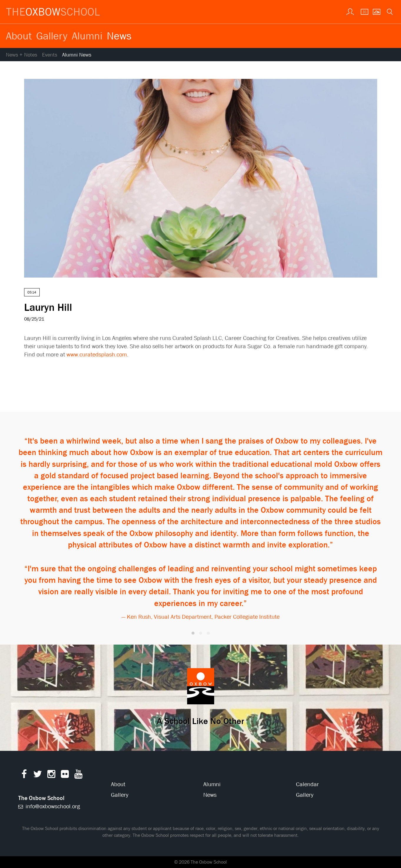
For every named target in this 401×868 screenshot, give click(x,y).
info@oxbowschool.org (49, 806)
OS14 (32, 292)
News (119, 36)
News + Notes (21, 55)
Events (50, 55)
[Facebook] (24, 775)
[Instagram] (51, 775)
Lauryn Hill (48, 307)
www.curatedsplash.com (97, 355)
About (19, 36)
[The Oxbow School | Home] (53, 12)
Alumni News (77, 55)
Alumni (87, 36)
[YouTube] (78, 775)
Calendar (307, 784)
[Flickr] (65, 775)
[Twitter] (38, 775)
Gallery (52, 36)
